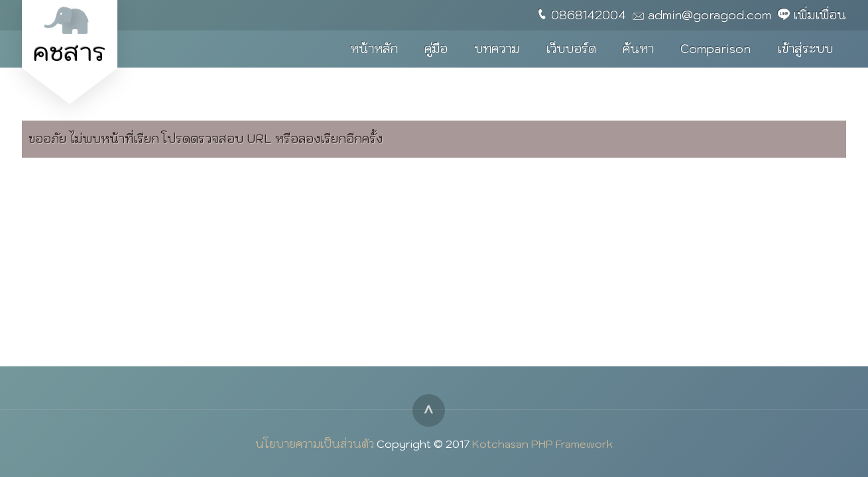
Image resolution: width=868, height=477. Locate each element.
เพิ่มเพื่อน (820, 15)
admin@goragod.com (710, 15)
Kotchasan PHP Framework (542, 444)
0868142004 (589, 15)
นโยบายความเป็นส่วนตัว (315, 444)
